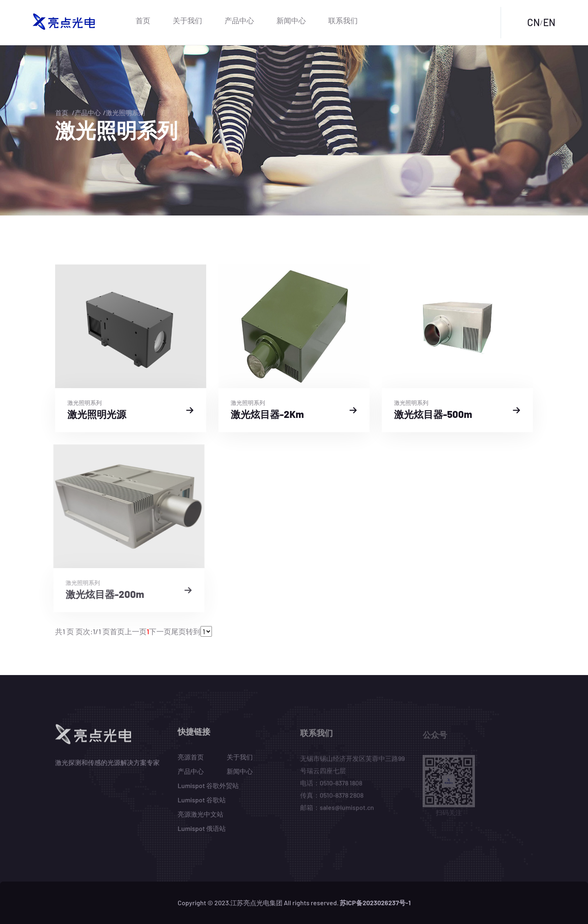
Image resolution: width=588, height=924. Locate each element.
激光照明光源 (96, 414)
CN (533, 22)
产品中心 (239, 20)
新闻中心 (291, 20)
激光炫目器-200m (99, 594)
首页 (143, 20)
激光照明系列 (125, 112)
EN (549, 22)
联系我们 (343, 20)
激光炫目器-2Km (266, 414)
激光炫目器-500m (432, 414)
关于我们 (187, 20)
